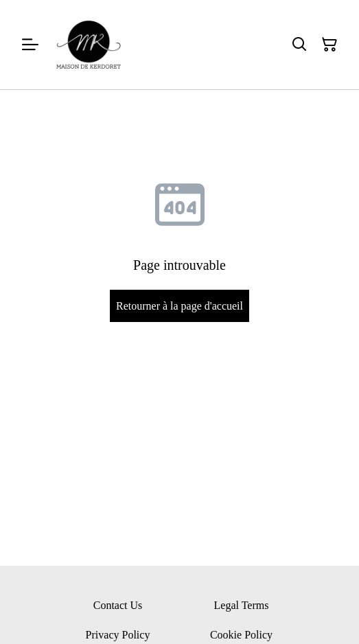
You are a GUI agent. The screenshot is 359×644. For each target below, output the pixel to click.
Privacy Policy (118, 635)
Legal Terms (242, 605)
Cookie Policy (241, 635)
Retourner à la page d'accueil (179, 306)
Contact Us (118, 605)
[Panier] (329, 45)
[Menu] (30, 45)
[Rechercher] (299, 45)
